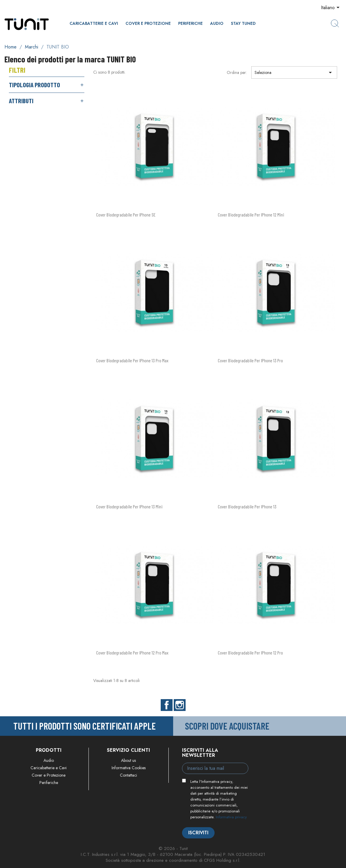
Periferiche (190, 23)
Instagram (180, 705)
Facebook (167, 705)
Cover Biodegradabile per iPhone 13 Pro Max (132, 360)
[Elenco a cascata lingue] (331, 8)
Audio (217, 23)
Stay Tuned (243, 23)
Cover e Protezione (148, 23)
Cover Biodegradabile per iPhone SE (126, 215)
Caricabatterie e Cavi (94, 23)
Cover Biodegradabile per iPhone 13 (247, 506)
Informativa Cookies (129, 768)
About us (128, 760)
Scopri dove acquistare (227, 726)
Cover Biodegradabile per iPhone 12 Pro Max (132, 653)
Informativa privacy (231, 817)
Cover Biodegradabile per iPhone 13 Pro (250, 360)
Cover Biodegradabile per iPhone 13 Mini (129, 506)
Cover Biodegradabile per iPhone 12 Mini (251, 215)
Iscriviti (198, 833)
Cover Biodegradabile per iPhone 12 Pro (250, 653)
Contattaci (128, 775)
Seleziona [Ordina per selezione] (294, 72)
